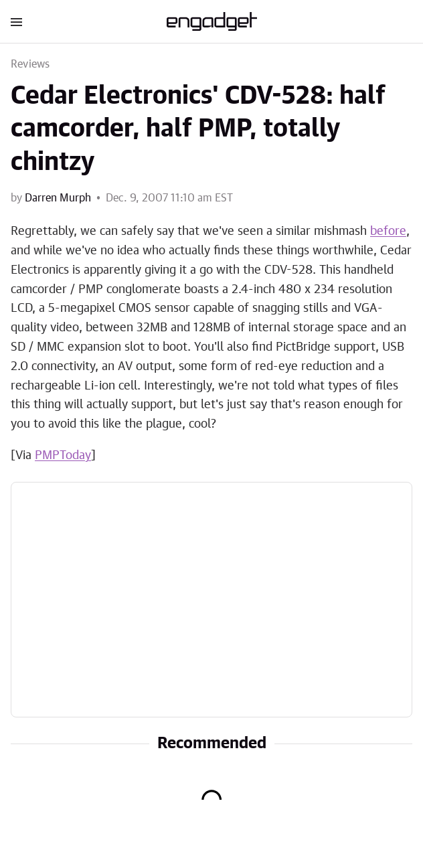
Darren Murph (58, 198)
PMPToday (63, 456)
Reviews (30, 64)
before (388, 232)
